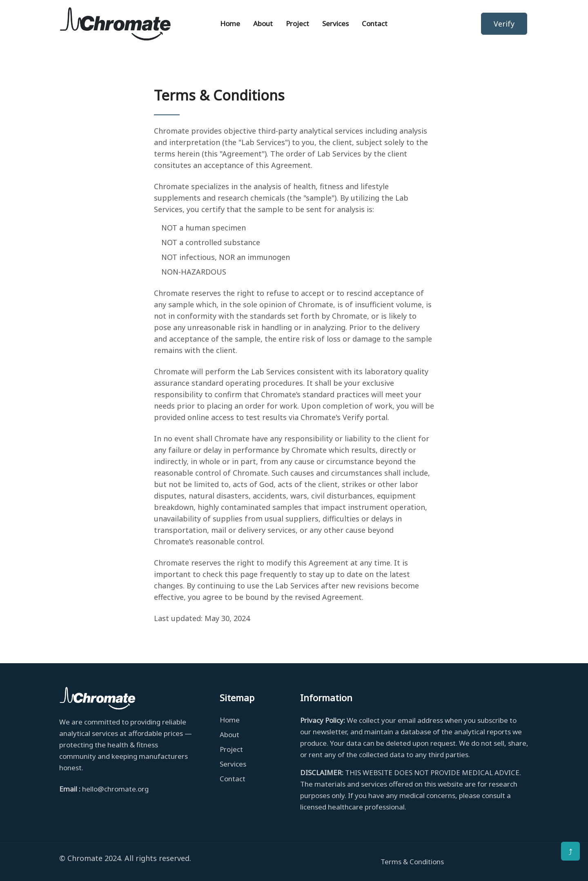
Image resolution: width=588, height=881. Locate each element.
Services (335, 23)
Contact (375, 23)
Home (233, 23)
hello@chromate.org (115, 789)
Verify (504, 24)
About (263, 23)
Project (297, 23)
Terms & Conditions (412, 862)
